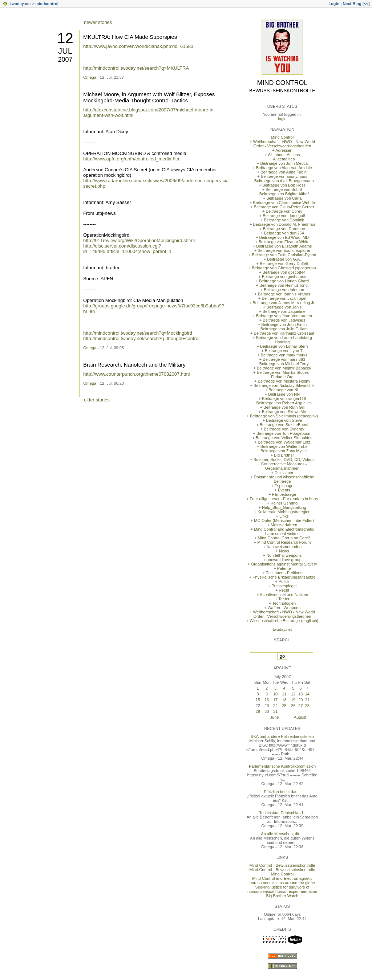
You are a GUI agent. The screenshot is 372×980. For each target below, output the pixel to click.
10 (275, 694)
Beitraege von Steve (284, 420)
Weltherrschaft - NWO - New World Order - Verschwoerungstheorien (284, 144)
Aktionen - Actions (284, 155)
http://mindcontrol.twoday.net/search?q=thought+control (141, 338)
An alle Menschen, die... (282, 834)
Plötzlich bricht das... (282, 792)
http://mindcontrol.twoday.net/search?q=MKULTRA (136, 68)
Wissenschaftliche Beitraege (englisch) (284, 621)
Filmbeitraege (284, 494)
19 (293, 700)
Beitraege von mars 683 (284, 359)
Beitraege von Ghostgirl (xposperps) (284, 268)
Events (284, 490)
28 (307, 706)
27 (300, 706)
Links (284, 516)
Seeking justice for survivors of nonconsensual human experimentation (282, 889)
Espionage (284, 486)
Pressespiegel (284, 586)
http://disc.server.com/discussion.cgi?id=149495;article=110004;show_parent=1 (127, 249)
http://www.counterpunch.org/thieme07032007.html (136, 374)
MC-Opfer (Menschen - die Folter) (284, 520)
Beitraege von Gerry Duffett (284, 264)
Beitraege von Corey (284, 211)
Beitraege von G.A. (284, 259)
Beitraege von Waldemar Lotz (284, 442)
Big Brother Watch (282, 896)
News (284, 551)
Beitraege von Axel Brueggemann (284, 181)
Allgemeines (284, 159)
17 (275, 700)
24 (275, 706)
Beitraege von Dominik (284, 220)
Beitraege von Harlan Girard (284, 281)
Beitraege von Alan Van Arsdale (284, 168)
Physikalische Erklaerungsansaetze (284, 577)
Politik (284, 581)
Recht (284, 590)
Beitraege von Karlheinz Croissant (284, 333)
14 (307, 694)
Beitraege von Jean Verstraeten (284, 316)
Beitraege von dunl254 (284, 233)
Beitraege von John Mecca (284, 163)
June (275, 717)
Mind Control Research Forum (284, 542)
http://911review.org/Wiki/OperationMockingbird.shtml (139, 240)
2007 (65, 60)
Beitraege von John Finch (284, 324)
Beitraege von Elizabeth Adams (284, 246)
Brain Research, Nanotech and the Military (134, 365)
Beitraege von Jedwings (284, 320)
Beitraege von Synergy (284, 429)
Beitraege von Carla (284, 198)
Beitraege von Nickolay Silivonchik (284, 385)
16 (267, 700)
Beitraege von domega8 (284, 216)
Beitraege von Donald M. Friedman (284, 224)
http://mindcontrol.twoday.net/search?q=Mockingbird (138, 333)
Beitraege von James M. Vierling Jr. (284, 303)
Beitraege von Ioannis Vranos (284, 294)
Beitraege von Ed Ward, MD (284, 237)
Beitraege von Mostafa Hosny (284, 381)
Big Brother (284, 455)
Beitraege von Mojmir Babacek (284, 368)
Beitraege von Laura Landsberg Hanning (284, 340)
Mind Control (282, 83)
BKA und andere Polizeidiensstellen (282, 736)
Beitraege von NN (284, 394)
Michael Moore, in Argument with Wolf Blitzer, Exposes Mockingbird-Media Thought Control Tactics (149, 97)
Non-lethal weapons (284, 555)
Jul (65, 51)
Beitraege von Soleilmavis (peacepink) (284, 416)
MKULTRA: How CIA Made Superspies (130, 37)
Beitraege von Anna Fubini (284, 172)
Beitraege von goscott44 (284, 272)
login (282, 119)
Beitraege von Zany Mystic (284, 451)
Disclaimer (284, 473)
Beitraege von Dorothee (284, 229)
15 (258, 700)
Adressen (284, 150)
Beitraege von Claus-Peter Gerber (284, 207)
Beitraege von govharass (284, 277)
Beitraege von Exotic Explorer (284, 250)
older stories (97, 400)
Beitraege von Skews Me (284, 412)
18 (284, 700)
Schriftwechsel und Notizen (284, 595)
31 (275, 711)
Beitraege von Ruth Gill (284, 407)
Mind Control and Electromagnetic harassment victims (284, 531)
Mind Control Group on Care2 (284, 538)
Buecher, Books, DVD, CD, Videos (284, 460)
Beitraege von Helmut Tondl (284, 285)
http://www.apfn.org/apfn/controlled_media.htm (132, 159)
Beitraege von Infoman (284, 290)
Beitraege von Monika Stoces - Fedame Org (284, 375)
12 (65, 38)
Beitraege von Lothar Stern (284, 346)
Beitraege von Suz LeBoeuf (284, 425)
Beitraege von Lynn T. (284, 351)
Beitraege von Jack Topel (284, 298)
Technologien (284, 603)
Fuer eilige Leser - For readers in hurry (284, 499)
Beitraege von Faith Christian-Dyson (284, 255)
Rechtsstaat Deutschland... (282, 813)
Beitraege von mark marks (284, 355)
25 (284, 706)
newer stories (98, 22)
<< (366, 4)
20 (300, 700)
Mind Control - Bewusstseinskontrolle (282, 865)
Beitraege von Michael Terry (284, 364)
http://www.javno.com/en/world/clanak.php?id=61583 (138, 46)
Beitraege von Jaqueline (284, 311)
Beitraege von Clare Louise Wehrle (284, 203)
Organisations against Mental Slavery (284, 564)
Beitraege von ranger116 (284, 399)
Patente (284, 568)
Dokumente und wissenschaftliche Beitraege (284, 479)
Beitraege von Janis (284, 307)
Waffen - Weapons (284, 608)
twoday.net (21, 4)
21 (307, 700)
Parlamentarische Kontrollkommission (282, 766)
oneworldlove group (284, 560)
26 (293, 706)
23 (267, 706)
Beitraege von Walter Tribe (284, 446)
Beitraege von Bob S (284, 189)
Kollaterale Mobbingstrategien (284, 512)
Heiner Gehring (284, 503)
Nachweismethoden (284, 547)
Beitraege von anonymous (284, 176)
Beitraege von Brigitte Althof (284, 194)
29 (258, 711)
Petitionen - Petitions (284, 573)
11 (284, 694)
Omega (90, 77)
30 (267, 711)
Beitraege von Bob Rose (284, 185)
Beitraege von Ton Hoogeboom (284, 433)
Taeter (284, 599)
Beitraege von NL (284, 390)
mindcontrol (47, 4)
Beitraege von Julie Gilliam (284, 329)
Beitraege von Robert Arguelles (284, 403)
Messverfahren (284, 525)
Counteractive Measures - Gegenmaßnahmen (284, 466)
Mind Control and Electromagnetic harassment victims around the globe (282, 881)
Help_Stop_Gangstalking (284, 507)
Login (334, 4)
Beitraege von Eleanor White (284, 242)
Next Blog (352, 4)
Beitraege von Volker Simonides (284, 438)
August (300, 717)
